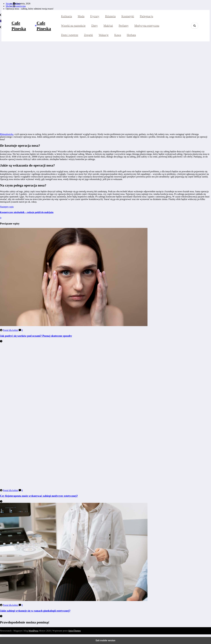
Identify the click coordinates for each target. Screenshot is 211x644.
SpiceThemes (75, 631)
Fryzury (95, 16)
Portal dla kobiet (11, 330)
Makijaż (108, 26)
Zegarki (88, 35)
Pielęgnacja (146, 16)
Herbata (131, 35)
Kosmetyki (128, 16)
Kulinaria (67, 16)
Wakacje (104, 35)
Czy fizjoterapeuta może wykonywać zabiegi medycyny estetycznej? (39, 496)
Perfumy (124, 26)
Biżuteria (110, 16)
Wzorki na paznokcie (73, 26)
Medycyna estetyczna (147, 26)
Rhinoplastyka (7, 134)
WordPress (33, 631)
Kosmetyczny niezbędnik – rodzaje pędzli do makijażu (27, 212)
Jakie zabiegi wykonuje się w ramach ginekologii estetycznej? (35, 611)
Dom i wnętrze (70, 35)
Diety (94, 26)
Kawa (118, 35)
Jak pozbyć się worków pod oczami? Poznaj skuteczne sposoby (36, 336)
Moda (81, 16)
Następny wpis (7, 207)
